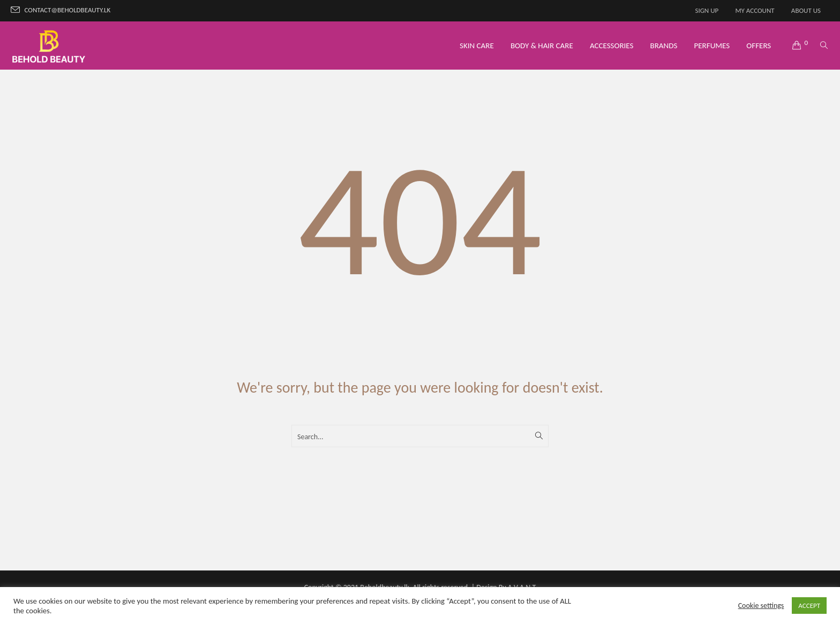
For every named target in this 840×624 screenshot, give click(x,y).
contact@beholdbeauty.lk (68, 10)
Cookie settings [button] (761, 606)
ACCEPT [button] (809, 606)
